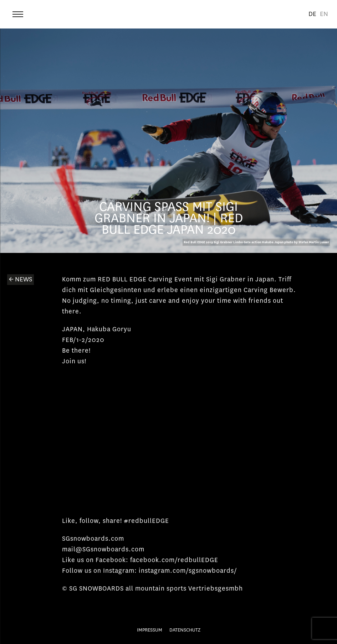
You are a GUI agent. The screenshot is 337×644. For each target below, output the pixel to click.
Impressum (150, 630)
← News (21, 279)
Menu (19, 12)
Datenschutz (185, 630)
